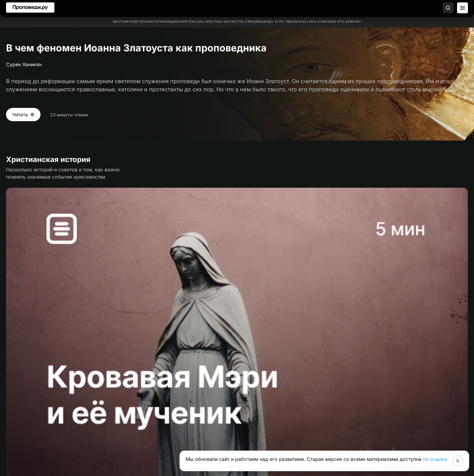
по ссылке (435, 459)
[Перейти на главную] (30, 8)
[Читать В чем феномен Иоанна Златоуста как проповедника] (23, 115)
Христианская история (48, 159)
